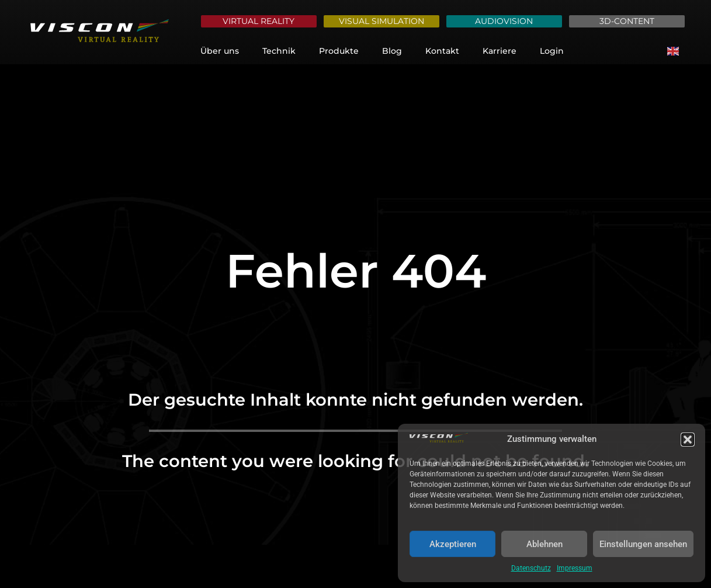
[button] (688, 440)
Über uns (220, 51)
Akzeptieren (453, 544)
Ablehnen (544, 544)
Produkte (339, 51)
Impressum (575, 568)
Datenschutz (531, 568)
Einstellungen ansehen (643, 544)
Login (552, 51)
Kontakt (442, 51)
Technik (279, 51)
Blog (392, 51)
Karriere (500, 51)
